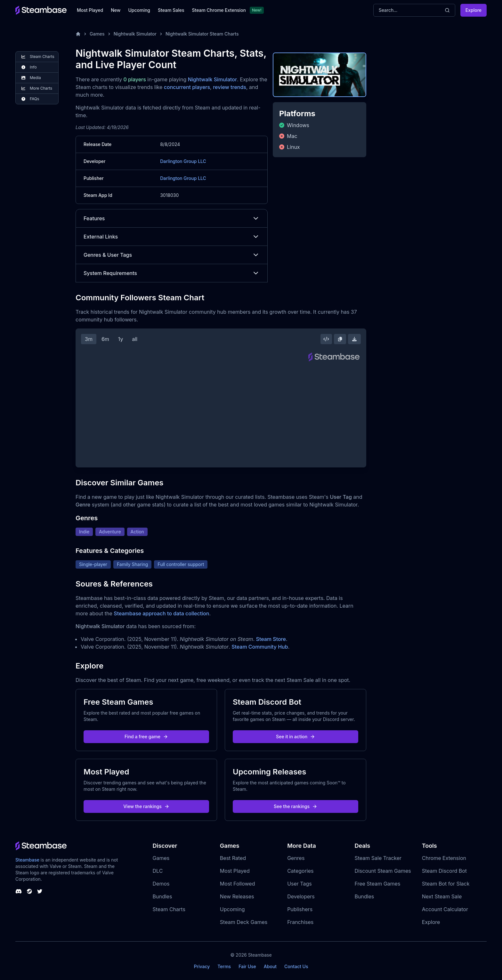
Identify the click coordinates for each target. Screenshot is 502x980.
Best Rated (233, 858)
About (270, 966)
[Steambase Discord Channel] (19, 891)
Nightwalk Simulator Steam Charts (202, 34)
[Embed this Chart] (326, 339)
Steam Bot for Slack (446, 884)
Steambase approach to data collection (161, 613)
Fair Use (247, 966)
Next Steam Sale (442, 896)
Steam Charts (169, 909)
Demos (161, 884)
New (116, 10)
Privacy (202, 966)
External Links (172, 237)
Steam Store (271, 639)
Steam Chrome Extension (219, 10)
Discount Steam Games (383, 871)
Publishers (300, 909)
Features (172, 218)
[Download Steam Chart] (354, 339)
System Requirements (172, 273)
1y (121, 339)
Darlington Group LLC (183, 161)
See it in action (296, 737)
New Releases (237, 896)
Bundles (162, 896)
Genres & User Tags (172, 255)
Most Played (90, 10)
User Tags (300, 884)
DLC (158, 871)
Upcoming (139, 10)
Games (97, 34)
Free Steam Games (377, 884)
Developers (301, 896)
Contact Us (296, 966)
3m (89, 339)
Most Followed (238, 884)
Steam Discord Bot (444, 871)
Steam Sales (171, 10)
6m (105, 339)
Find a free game (146, 737)
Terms (224, 966)
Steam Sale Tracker (378, 858)
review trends (230, 87)
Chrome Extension (444, 858)
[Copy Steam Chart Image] (340, 339)
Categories (300, 871)
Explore (474, 10)
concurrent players (187, 87)
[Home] (78, 34)
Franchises (300, 922)
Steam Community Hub (260, 647)
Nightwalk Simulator (135, 34)
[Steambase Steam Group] (29, 891)
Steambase (27, 860)
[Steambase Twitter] (40, 891)
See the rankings (296, 806)
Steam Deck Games (244, 922)
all (135, 339)
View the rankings (146, 806)
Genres (296, 858)
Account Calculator (445, 909)
